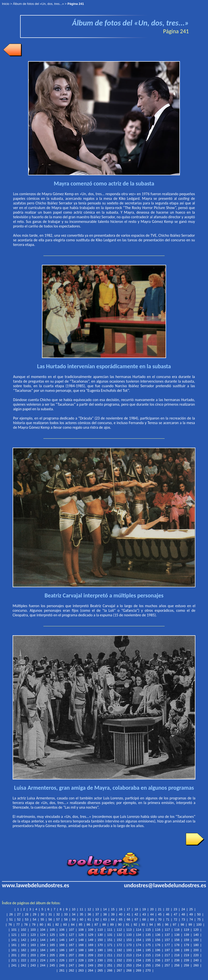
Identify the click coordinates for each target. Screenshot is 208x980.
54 (34, 919)
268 (129, 970)
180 (196, 945)
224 (43, 960)
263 (81, 970)
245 (52, 965)
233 (129, 960)
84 (73, 925)
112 (119, 930)
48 (183, 914)
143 (33, 940)
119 (186, 930)
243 (33, 965)
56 (50, 919)
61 (89, 919)
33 (66, 914)
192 (119, 950)
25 (191, 909)
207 (72, 955)
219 (186, 955)
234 (139, 960)
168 (81, 945)
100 (199, 925)
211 (110, 955)
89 (112, 925)
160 (196, 940)
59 (74, 919)
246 (62, 965)
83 (65, 925)
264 (91, 970)
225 (52, 960)
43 (144, 914)
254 (139, 965)
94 (151, 925)
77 (18, 925)
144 (43, 940)
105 (52, 930)
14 (105, 909)
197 (167, 950)
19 (144, 909)
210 (100, 955)
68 (144, 919)
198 (177, 950)
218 (177, 955)
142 (24, 940)
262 (72, 970)
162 (24, 945)
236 (158, 960)
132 (119, 935)
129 (91, 935)
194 (139, 950)
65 (120, 919)
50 (199, 914)
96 (167, 925)
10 (73, 909)
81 (49, 925)
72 (175, 919)
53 (27, 919)
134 (139, 935)
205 (52, 955)
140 (196, 935)
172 (119, 945)
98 (182, 925)
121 (14, 935)
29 (34, 914)
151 (110, 940)
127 (72, 935)
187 (72, 950)
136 (158, 935)
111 (110, 930)
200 (196, 950)
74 (191, 919)
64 (113, 919)
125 (52, 935)
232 (119, 960)
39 (113, 914)
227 (72, 960)
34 (74, 914)
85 (80, 925)
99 (190, 925)
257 (167, 965)
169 (91, 945)
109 (91, 930)
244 (43, 965)
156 (158, 940)
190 (100, 950)
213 (129, 955)
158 (177, 940)
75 (199, 919)
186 (62, 950)
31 (50, 914)
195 (148, 950)
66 (128, 919)
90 (120, 925)
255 (148, 965)
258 (177, 965)
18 (136, 909)
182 (24, 950)
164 (43, 945)
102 (24, 930)
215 (148, 955)
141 (14, 940)
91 (128, 925)
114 (138, 930)
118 (177, 930)
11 (81, 909)
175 (148, 945)
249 (91, 965)
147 (72, 940)
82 (57, 925)
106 (62, 930)
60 (81, 919)
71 (168, 919)
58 (66, 919)
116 (158, 930)
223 (33, 960)
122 (24, 935)
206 (62, 955)
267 (119, 970)
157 (167, 940)
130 (100, 935)
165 (52, 945)
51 (11, 919)
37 (97, 914)
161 (14, 945)
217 (167, 955)
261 (62, 970)
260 (196, 965)
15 (113, 909)
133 (129, 935)
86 (88, 925)
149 (91, 940)
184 (43, 950)
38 (105, 914)
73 (183, 919)
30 (42, 914)
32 (58, 914)
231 (110, 960)
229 (91, 960)
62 (97, 919)
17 (128, 909)
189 (91, 950)
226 (62, 960)
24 (183, 909)
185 (52, 950)
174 (139, 945)
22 (168, 909)
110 (100, 930)
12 (89, 909)
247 (72, 965)
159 (186, 940)
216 (158, 955)
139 (186, 935)
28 (27, 914)
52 (19, 919)
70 (160, 919)
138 (177, 935)
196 (158, 950)
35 (81, 914)
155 (148, 940)
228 (81, 960)
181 (14, 950)
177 (167, 945)
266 (110, 970)
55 (42, 919)
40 (120, 914)
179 (186, 945)
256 (158, 965)
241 (14, 965)
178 (177, 945)
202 (24, 955)
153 (129, 940)
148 (81, 940)
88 (104, 925)
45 (160, 914)
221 (14, 960)
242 (24, 965)
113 (129, 930)
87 (96, 925)
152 (119, 940)
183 (33, 950)
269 (139, 970)
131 (110, 935)
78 (26, 925)
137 (167, 935)
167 (72, 945)
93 (143, 925)
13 (97, 909)
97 (175, 925)
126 (62, 935)
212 (119, 955)
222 (24, 960)
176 (158, 945)
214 (139, 955)
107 (72, 930)
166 (62, 945)
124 (43, 935)
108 (81, 930)
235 (148, 960)
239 (186, 960)
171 (110, 945)
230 (100, 960)
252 (119, 965)
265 (100, 970)
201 (14, 955)
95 (159, 925)
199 (186, 950)
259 (186, 965)
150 (100, 940)
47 (175, 914)
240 (196, 960)
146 (62, 940)
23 (175, 909)
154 (139, 940)
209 (91, 955)
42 (136, 914)
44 (152, 914)
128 (81, 935)
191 (110, 950)
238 (177, 960)
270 (148, 970)
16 (120, 909)
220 (196, 955)
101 (14, 930)
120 (196, 930)
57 (58, 919)
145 (52, 940)
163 (33, 945)
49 (191, 914)
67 (136, 919)
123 (33, 935)
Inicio (6, 4)
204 (43, 955)
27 (19, 914)
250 (100, 965)
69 (152, 919)
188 (81, 950)
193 (129, 950)
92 (135, 925)
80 (41, 925)
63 (105, 919)
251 (110, 965)
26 (11, 914)
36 (89, 914)
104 (43, 930)
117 (167, 930)
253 (129, 965)
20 (152, 909)
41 (128, 914)
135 (148, 935)
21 (160, 909)
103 (33, 930)
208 (81, 955)
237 (167, 960)
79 (33, 925)
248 (81, 965)
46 (168, 914)
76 (10, 925)
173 (129, 945)
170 (100, 945)
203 (33, 955)
